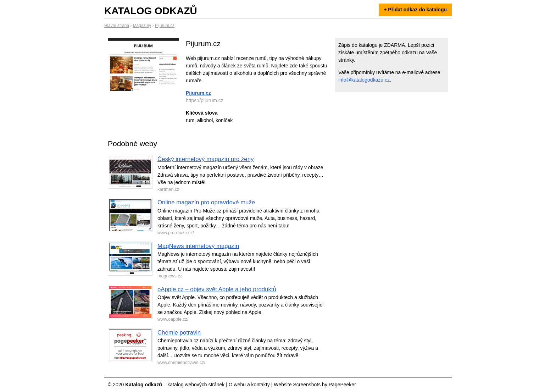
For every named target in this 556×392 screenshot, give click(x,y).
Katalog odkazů (151, 11)
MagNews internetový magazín (198, 246)
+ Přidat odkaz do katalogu (415, 10)
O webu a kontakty (249, 385)
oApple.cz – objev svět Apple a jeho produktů (217, 289)
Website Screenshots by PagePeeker (315, 385)
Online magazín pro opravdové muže (206, 202)
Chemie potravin (179, 333)
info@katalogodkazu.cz (364, 80)
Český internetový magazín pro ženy (205, 159)
